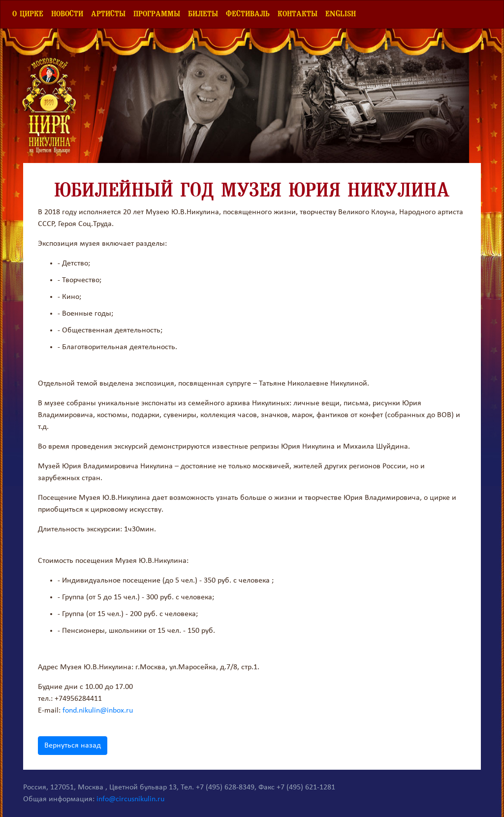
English (341, 14)
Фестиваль (248, 14)
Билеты (203, 14)
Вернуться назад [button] (73, 746)
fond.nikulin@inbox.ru (98, 711)
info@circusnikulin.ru (130, 799)
